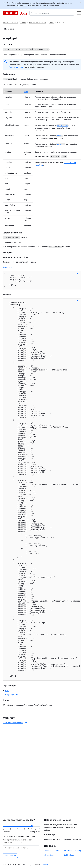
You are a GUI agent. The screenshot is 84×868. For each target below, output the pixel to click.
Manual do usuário (10, 22)
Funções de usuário (17, 67)
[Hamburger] (79, 13)
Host (7, 777)
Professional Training (73, 851)
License (45, 864)
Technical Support (52, 851)
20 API (23, 22)
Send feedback (10, 856)
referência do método (38, 22)
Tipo (26, 91)
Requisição (7, 266)
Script (52, 22)
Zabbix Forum (70, 855)
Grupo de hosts (11, 781)
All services (49, 855)
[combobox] (52, 13)
